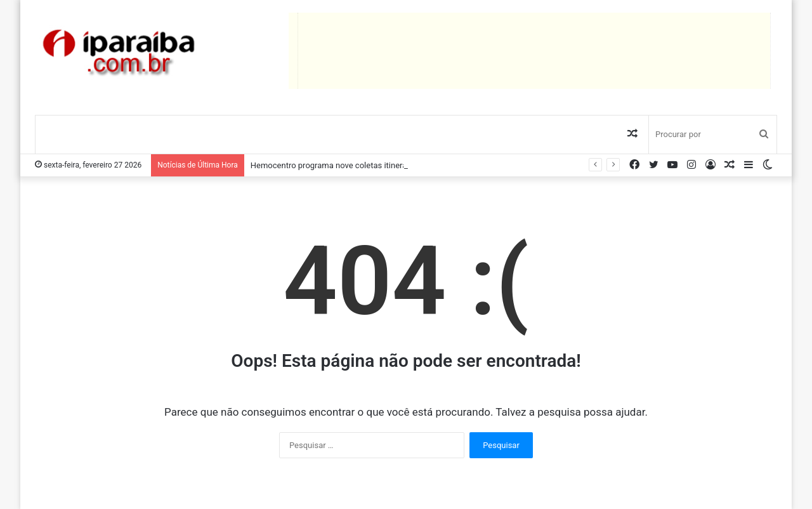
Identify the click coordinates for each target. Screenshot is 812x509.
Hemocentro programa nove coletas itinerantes (337, 165)
